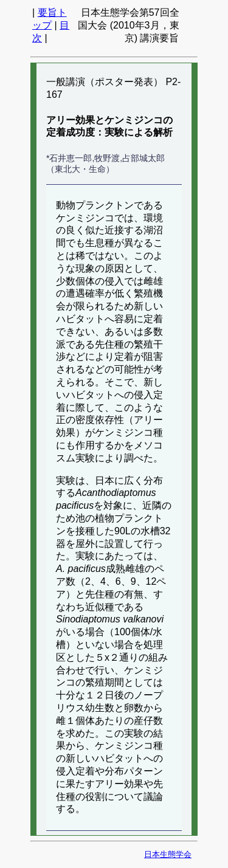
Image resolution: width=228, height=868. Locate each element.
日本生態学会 (168, 854)
